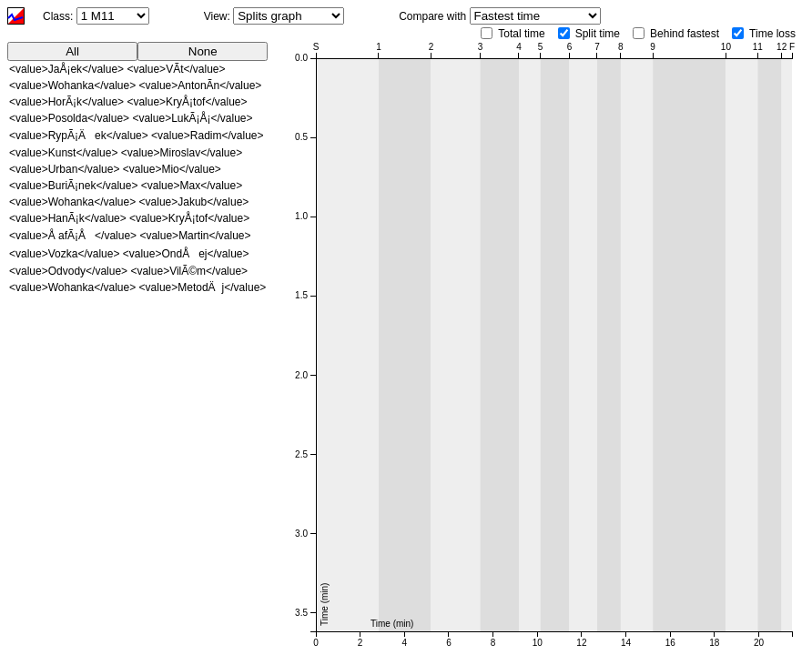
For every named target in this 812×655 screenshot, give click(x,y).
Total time (521, 34)
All (72, 51)
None (203, 51)
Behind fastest (685, 34)
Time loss (772, 34)
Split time (598, 34)
